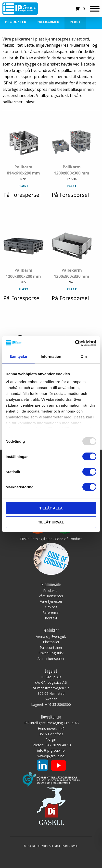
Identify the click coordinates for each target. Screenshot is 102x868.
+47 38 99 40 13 (58, 745)
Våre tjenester (51, 601)
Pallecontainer (51, 648)
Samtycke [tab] (18, 356)
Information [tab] (51, 356)
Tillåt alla (51, 508)
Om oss (51, 607)
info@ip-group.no (51, 750)
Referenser (51, 612)
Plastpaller (51, 642)
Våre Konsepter (51, 596)
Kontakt (51, 618)
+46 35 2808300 (58, 704)
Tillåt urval (51, 522)
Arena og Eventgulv (51, 636)
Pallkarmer (48, 22)
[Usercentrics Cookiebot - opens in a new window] (75, 343)
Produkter (16, 22)
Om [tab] (84, 356)
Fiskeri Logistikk (51, 653)
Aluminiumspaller (51, 659)
